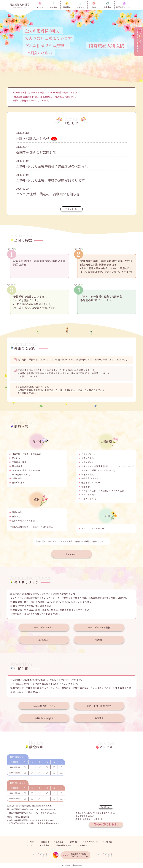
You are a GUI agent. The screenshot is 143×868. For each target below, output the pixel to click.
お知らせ (84, 846)
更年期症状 (17, 466)
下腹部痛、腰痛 (19, 462)
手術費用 (99, 718)
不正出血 (16, 458)
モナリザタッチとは (44, 627)
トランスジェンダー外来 (93, 528)
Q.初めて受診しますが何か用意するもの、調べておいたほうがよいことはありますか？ (61, 390)
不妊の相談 (17, 478)
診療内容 (74, 842)
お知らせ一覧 (71, 209)
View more (71, 554)
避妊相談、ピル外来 (91, 482)
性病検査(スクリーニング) (93, 478)
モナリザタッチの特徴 (99, 627)
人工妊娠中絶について (44, 705)
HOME (32, 842)
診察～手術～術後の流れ (99, 705)
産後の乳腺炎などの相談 (23, 520)
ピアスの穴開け (89, 495)
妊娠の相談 (17, 512)
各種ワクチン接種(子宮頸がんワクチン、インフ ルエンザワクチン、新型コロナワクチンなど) (108, 468)
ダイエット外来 (89, 499)
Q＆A (31, 846)
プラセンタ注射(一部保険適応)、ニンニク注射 (103, 491)
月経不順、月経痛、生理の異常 (26, 454)
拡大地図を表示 (106, 807)
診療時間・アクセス (65, 846)
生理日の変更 (88, 474)
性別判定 (16, 516)
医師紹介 (59, 842)
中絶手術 (85, 486)
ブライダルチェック (91, 462)
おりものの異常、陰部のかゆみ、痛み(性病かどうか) (27, 472)
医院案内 (45, 842)
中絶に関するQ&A (44, 718)
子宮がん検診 (88, 458)
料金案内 (99, 640)
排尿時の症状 (18, 482)
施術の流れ (44, 640)
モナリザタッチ (89, 454)
